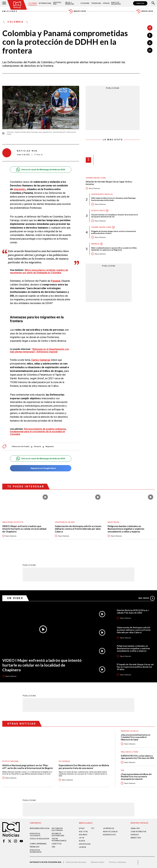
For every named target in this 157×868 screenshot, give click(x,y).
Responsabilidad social (40, 828)
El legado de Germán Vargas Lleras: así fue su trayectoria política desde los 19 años (114, 232)
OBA (53, 847)
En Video (15, 598)
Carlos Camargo (41, 360)
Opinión (106, 3)
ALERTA (82, 841)
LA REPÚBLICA (108, 828)
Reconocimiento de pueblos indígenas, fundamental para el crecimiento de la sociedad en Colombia (38, 432)
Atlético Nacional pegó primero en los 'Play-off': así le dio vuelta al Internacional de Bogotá (27, 767)
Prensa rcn (34, 847)
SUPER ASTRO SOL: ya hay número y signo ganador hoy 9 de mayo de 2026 (137, 757)
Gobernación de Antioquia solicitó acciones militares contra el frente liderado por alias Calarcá (78, 529)
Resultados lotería (129, 752)
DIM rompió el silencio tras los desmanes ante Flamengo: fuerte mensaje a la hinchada (114, 199)
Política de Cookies (98, 862)
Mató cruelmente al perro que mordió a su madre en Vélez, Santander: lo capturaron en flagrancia (114, 249)
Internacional (45, 3)
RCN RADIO (83, 835)
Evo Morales (64, 761)
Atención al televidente (35, 835)
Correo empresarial (38, 844)
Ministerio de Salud (130, 731)
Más (147, 598)
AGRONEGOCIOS (109, 835)
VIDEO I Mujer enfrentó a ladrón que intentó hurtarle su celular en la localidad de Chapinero (24, 529)
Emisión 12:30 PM (77, 11)
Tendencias (96, 3)
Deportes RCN (57, 3)
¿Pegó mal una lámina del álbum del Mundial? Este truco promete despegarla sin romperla (136, 777)
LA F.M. (82, 838)
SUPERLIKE (135, 835)
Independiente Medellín (102, 194)
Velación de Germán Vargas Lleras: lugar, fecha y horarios (109, 183)
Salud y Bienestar (70, 3)
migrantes (20, 189)
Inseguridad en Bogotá (13, 522)
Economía (85, 3)
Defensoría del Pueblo (21, 447)
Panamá (56, 281)
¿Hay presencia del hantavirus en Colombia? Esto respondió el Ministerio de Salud (136, 737)
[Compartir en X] (150, 43)
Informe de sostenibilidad (58, 835)
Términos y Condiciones (117, 862)
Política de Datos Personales (76, 862)
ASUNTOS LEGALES (110, 832)
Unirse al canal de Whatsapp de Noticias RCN (41, 170)
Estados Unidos (98, 211)
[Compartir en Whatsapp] (150, 50)
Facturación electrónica (57, 829)
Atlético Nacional (11, 761)
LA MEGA (82, 847)
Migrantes (50, 447)
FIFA (122, 770)
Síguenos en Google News (41, 468)
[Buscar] (153, 3)
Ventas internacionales (59, 840)
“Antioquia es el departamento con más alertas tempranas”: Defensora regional (39, 350)
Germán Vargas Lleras (96, 178)
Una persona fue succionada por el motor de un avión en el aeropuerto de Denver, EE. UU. (114, 216)
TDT (93, 828)
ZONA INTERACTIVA (138, 832)
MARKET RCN (136, 838)
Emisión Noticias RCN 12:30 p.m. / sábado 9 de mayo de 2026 (133, 611)
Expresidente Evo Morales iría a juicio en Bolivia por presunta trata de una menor (84, 767)
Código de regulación (39, 839)
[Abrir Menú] (4, 3)
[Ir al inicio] (17, 5)
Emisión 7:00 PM (145, 11)
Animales (95, 244)
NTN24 (82, 828)
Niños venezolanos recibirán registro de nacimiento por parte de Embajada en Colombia (39, 271)
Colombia (33, 3)
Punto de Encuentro (116, 3)
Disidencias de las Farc (65, 522)
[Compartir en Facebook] (150, 35)
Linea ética (56, 844)
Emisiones (10, 11)
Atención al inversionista (36, 851)
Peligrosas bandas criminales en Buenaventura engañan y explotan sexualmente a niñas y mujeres (126, 529)
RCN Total (83, 832)
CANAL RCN (140, 3)
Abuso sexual (114, 522)
